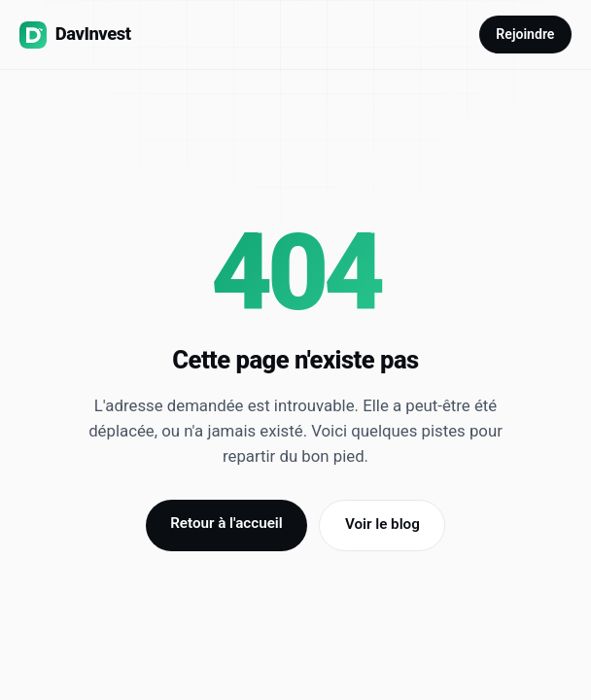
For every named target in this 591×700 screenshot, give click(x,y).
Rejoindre (525, 34)
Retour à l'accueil (226, 523)
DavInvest (75, 35)
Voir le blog (382, 524)
